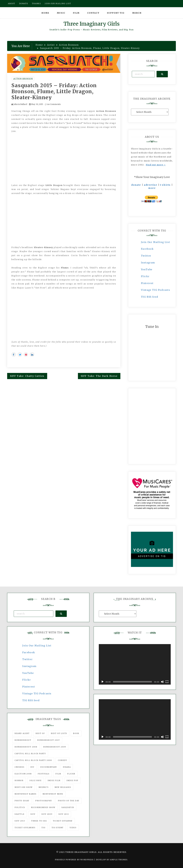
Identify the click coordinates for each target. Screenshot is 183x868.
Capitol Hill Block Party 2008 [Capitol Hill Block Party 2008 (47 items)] (33, 760)
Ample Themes (119, 860)
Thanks (36, 4)
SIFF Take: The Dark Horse (99, 376)
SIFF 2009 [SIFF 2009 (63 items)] (47, 814)
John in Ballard (20, 104)
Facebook (147, 249)
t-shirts (165, 185)
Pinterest (147, 283)
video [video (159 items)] (73, 828)
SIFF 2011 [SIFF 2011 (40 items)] (64, 814)
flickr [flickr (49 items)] (71, 774)
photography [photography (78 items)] (44, 801)
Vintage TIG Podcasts (156, 290)
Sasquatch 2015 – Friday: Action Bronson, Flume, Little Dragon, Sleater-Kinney (54, 91)
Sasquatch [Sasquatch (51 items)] (68, 807)
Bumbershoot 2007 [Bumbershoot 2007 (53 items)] (49, 740)
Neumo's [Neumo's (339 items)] (44, 787)
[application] (135, 664)
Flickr (145, 276)
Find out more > (156, 165)
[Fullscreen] (167, 682)
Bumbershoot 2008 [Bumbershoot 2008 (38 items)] (26, 747)
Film (76, 13)
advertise (150, 185)
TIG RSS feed (150, 297)
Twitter (146, 256)
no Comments (53, 104)
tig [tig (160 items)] (43, 828)
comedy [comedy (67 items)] (62, 760)
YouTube (147, 269)
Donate (24, 4)
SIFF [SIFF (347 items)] (33, 814)
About (12, 4)
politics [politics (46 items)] (20, 807)
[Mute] (162, 682)
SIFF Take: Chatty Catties (27, 376)
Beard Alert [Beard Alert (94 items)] (22, 733)
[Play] (103, 682)
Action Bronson (23, 79)
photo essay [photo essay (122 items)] (22, 801)
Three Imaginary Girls (91, 24)
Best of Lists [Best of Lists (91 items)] (59, 733)
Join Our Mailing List (156, 242)
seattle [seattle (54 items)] (19, 814)
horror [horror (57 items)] (19, 780)
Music (61, 13)
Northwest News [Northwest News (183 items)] (53, 794)
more (152, 188)
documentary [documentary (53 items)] (49, 767)
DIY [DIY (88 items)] (32, 767)
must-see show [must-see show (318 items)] (24, 787)
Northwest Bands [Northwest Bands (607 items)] (26, 794)
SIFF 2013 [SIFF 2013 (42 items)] (20, 821)
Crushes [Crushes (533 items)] (19, 767)
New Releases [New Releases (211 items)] (63, 787)
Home (45, 13)
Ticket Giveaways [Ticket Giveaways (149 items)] (25, 828)
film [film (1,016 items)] (58, 774)
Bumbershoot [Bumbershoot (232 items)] (23, 740)
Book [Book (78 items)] (76, 733)
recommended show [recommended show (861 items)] (43, 807)
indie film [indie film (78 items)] (54, 780)
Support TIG (116, 13)
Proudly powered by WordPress (75, 860)
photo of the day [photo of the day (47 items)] (69, 801)
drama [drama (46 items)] (67, 767)
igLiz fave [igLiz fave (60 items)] (35, 780)
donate (136, 185)
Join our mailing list (58, 4)
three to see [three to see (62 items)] (39, 821)
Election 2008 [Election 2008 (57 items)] (23, 774)
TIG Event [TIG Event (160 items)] (58, 828)
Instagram (148, 263)
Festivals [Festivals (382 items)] (44, 774)
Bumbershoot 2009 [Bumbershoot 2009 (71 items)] (55, 747)
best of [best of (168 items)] (40, 733)
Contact (93, 13)
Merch (137, 13)
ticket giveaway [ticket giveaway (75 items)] (63, 821)
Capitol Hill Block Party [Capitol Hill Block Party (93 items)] (30, 754)
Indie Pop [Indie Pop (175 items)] (72, 780)
